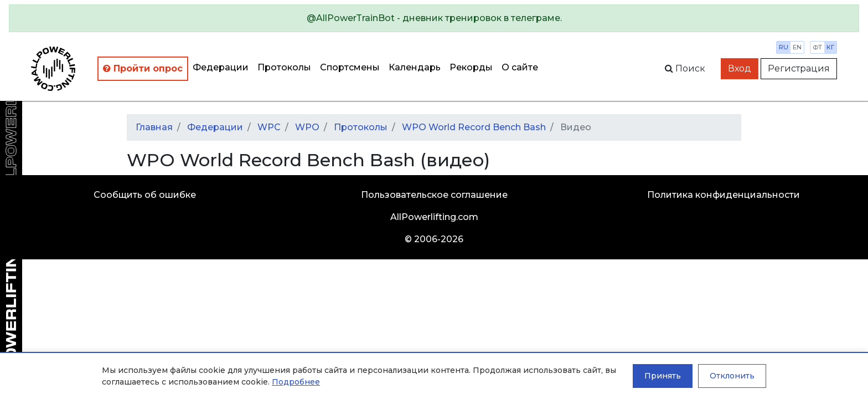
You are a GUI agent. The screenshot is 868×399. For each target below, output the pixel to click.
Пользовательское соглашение (434, 195)
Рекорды (471, 67)
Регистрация (799, 68)
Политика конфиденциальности (724, 195)
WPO (307, 127)
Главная (154, 127)
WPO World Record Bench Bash (474, 127)
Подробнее (296, 382)
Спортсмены (350, 67)
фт (817, 47)
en (797, 47)
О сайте (520, 67)
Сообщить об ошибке (145, 195)
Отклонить (732, 376)
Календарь (415, 67)
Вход (740, 68)
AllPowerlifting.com (434, 217)
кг (830, 47)
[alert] (434, 18)
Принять (663, 376)
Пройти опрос (143, 68)
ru (784, 47)
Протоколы (284, 67)
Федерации (221, 67)
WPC (269, 127)
